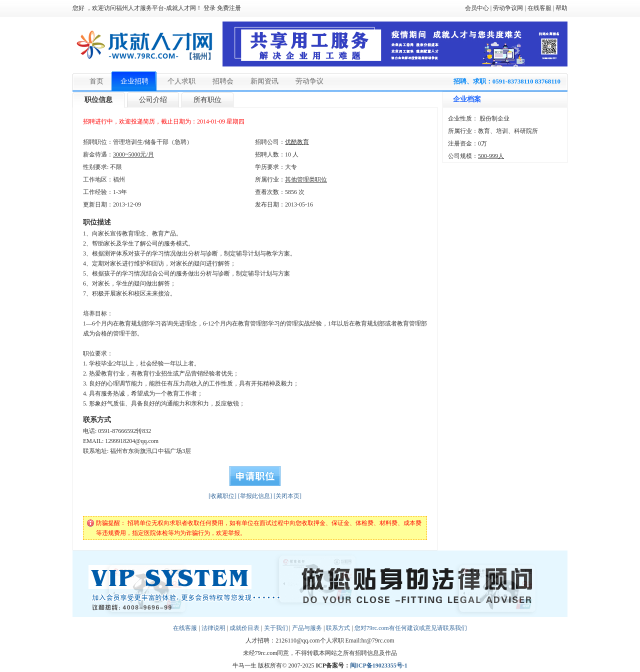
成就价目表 (244, 628)
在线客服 (539, 8)
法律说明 (213, 628)
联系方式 (338, 628)
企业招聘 (134, 81)
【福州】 (200, 56)
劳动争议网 (508, 8)
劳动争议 (309, 81)
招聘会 (223, 81)
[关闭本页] (287, 496)
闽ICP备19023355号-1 (379, 665)
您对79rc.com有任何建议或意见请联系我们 (411, 628)
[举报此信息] (255, 496)
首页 (96, 81)
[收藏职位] (222, 496)
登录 (209, 8)
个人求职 (181, 81)
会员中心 (477, 8)
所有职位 (207, 100)
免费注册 (229, 8)
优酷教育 (297, 142)
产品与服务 (307, 628)
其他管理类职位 (306, 179)
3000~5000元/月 (133, 154)
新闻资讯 (264, 81)
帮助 (561, 8)
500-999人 (491, 156)
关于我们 (276, 628)
